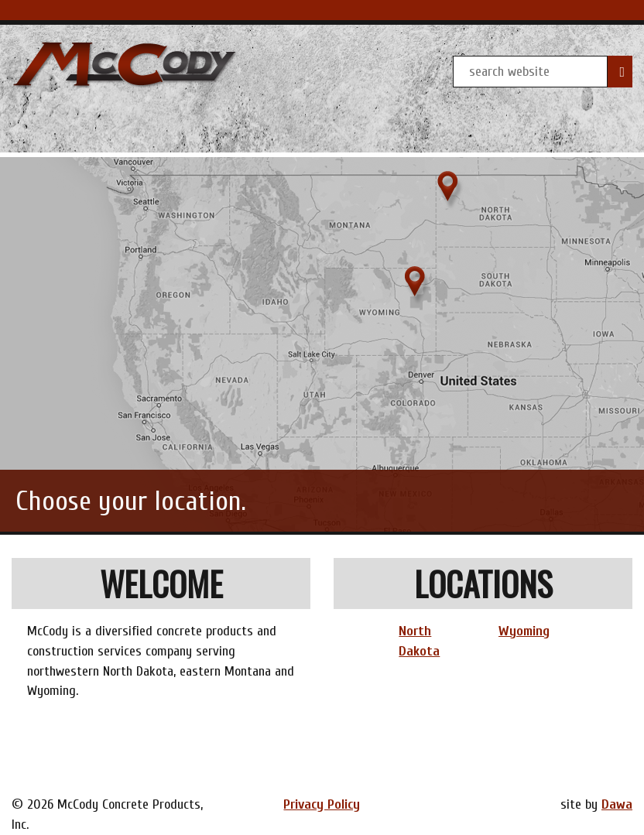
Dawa (617, 804)
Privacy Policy (322, 804)
